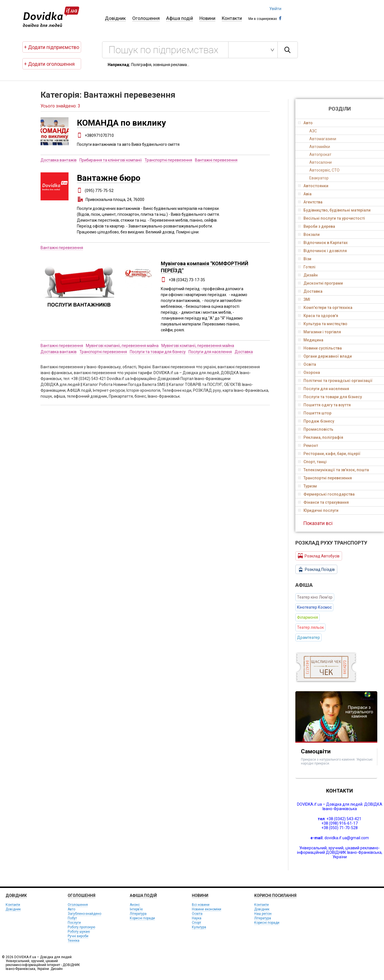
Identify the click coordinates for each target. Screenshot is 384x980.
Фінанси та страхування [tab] (323, 502)
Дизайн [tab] (308, 275)
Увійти (275, 9)
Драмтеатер (308, 637)
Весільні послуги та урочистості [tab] (332, 218)
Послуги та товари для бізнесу (158, 352)
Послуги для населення (210, 352)
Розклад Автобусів (319, 556)
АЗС (313, 131)
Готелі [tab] (307, 267)
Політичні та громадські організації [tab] (335, 381)
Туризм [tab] (308, 486)
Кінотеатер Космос (314, 607)
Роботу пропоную (81, 927)
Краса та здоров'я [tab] (318, 316)
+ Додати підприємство (52, 47)
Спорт (196, 923)
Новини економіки (207, 909)
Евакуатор (319, 178)
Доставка (244, 352)
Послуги (74, 923)
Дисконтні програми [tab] (321, 283)
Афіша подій (180, 18)
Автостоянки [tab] (313, 186)
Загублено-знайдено (84, 914)
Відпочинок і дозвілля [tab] (322, 251)
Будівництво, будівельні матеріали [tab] (334, 210)
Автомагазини (323, 139)
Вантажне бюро (109, 178)
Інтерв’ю (136, 909)
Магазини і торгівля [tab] (320, 332)
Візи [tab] (305, 259)
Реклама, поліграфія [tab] (321, 437)
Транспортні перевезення (168, 160)
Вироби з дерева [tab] (317, 226)
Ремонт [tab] (308, 446)
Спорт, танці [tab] (312, 462)
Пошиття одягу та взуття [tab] (324, 405)
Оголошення (146, 18)
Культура (199, 927)
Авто (71, 909)
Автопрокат (320, 154)
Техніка (74, 941)
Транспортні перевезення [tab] (325, 478)
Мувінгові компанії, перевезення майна (122, 346)
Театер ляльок (310, 627)
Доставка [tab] (310, 291)
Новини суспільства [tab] (320, 348)
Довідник (115, 18)
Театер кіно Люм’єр (315, 597)
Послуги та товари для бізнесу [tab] (330, 397)
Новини (207, 18)
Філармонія (308, 617)
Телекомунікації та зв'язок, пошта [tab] (334, 470)
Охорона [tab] (309, 372)
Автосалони (321, 162)
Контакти (232, 18)
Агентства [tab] (310, 202)
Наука (197, 918)
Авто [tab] (305, 123)
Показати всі (318, 523)
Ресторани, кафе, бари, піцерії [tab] (329, 454)
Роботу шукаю (79, 932)
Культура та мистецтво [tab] (323, 324)
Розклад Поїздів (316, 569)
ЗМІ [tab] (304, 299)
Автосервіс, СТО (324, 170)
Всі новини (201, 905)
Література (138, 914)
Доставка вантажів (59, 160)
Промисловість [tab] (316, 429)
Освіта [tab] (307, 364)
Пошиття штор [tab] (315, 413)
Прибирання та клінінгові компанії (111, 160)
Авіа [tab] (305, 194)
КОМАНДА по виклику (121, 123)
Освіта (197, 914)
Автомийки (320, 147)
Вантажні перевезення (216, 160)
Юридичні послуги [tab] (318, 510)
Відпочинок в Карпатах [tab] (323, 243)
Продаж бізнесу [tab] (316, 421)
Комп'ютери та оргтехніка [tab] (325, 308)
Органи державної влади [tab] (325, 356)
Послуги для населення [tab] (324, 389)
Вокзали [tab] (309, 235)
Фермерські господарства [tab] (326, 494)
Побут (72, 918)
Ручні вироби (78, 936)
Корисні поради (142, 918)
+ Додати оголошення (49, 64)
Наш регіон (263, 914)
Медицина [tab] (311, 340)
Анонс (135, 905)
